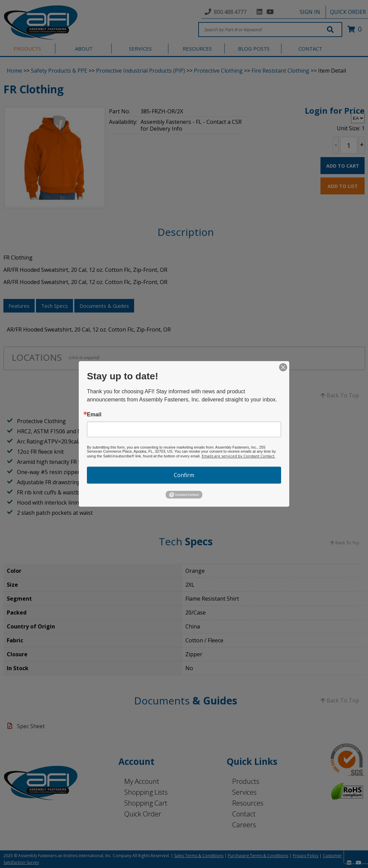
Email (94, 415)
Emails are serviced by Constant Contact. (238, 456)
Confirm (184, 475)
